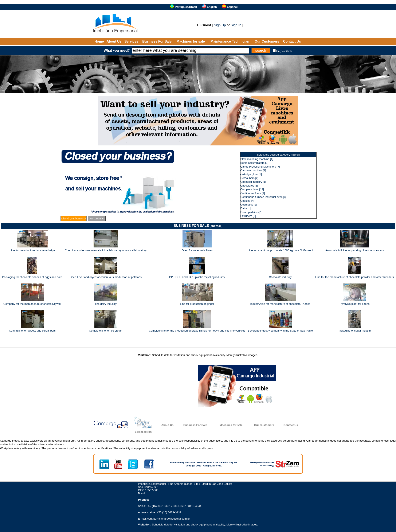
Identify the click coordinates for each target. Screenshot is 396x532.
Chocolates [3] (249, 186)
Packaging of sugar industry (354, 331)
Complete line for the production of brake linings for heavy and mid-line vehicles (197, 331)
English (212, 7)
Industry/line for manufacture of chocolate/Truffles (280, 304)
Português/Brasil (186, 7)
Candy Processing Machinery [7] (260, 167)
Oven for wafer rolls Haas (197, 250)
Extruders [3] (248, 216)
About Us (114, 41)
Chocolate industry (280, 277)
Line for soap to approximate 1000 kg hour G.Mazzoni (280, 250)
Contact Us (292, 41)
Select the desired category (278, 155)
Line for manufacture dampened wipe (32, 250)
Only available (284, 51)
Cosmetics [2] (249, 205)
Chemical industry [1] (253, 182)
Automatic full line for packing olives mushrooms (355, 250)
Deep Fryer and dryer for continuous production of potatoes (106, 277)
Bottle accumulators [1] (254, 163)
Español (232, 7)
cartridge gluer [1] (251, 174)
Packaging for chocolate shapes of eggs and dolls (32, 277)
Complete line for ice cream (106, 331)
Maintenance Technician (230, 41)
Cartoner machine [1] (253, 170)
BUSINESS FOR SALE (198, 226)
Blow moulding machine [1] (257, 159)
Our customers (97, 218)
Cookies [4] (247, 201)
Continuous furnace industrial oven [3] (263, 197)
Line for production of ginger (197, 304)
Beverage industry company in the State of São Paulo (280, 331)
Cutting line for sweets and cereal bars (32, 331)
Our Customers (267, 41)
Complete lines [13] (252, 189)
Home (99, 41)
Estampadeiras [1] (252, 212)
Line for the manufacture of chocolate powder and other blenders (355, 277)
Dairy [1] (246, 208)
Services (131, 41)
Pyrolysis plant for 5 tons (355, 304)
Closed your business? (74, 218)
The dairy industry (106, 304)
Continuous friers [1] (253, 193)
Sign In (236, 25)
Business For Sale (157, 41)
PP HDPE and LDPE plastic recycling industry (197, 277)
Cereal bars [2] (249, 178)
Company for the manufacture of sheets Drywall (32, 304)
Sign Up (220, 25)
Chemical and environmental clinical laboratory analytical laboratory (106, 250)
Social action (143, 432)
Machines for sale (191, 41)
